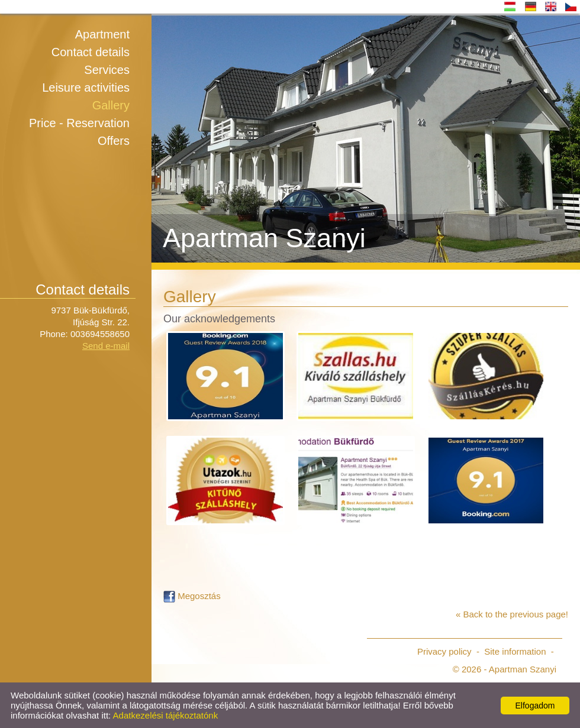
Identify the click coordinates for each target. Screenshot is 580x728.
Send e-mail (106, 346)
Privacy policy (444, 651)
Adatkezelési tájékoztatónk (166, 715)
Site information (515, 651)
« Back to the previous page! (512, 614)
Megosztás (192, 596)
